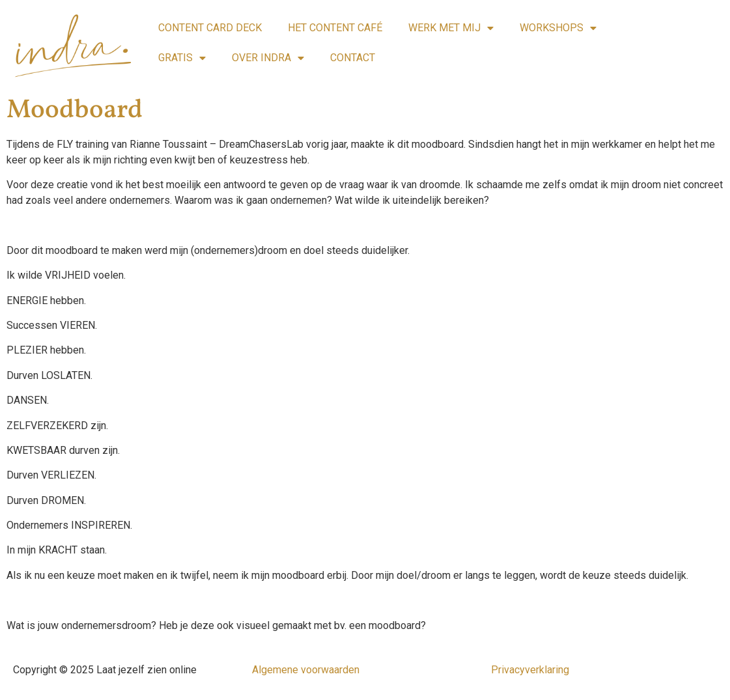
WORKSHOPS (558, 28)
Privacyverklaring (530, 670)
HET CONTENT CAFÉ (335, 28)
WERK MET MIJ (451, 28)
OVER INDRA (268, 58)
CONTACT (353, 58)
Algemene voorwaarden (306, 670)
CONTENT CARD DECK (210, 28)
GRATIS (182, 58)
